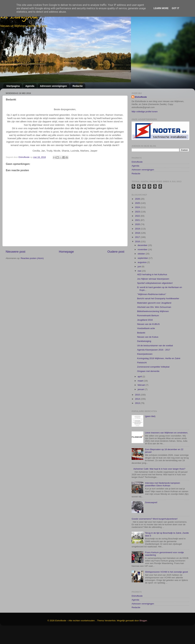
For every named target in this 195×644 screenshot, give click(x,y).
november (143, 249)
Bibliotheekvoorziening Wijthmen (153, 311)
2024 (138, 207)
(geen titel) (150, 416)
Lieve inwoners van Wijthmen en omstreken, (166, 433)
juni (140, 267)
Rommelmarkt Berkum (148, 316)
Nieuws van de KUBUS (148, 324)
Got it (175, 8)
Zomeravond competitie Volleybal (153, 367)
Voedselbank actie (146, 328)
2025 (138, 203)
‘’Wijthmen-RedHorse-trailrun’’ (152, 294)
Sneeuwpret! (151, 502)
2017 (138, 237)
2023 (138, 212)
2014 (138, 399)
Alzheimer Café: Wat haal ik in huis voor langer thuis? (159, 469)
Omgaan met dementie (148, 371)
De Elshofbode (19, 17)
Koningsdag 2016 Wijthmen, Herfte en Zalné (159, 358)
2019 (138, 229)
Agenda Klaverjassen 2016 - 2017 (154, 350)
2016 (138, 242)
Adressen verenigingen (53, 86)
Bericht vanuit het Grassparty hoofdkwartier (158, 298)
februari (142, 385)
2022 (138, 216)
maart (141, 381)
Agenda (30, 86)
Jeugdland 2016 (145, 320)
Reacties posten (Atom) (32, 258)
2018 (138, 233)
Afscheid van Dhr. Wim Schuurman (154, 307)
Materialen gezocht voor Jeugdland (154, 303)
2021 (138, 220)
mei (140, 271)
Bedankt (141, 333)
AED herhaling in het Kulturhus (152, 274)
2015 (138, 395)
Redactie (78, 86)
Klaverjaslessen (145, 354)
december (143, 245)
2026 (138, 199)
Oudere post (116, 252)
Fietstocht (142, 363)
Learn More (161, 8)
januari (141, 389)
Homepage (66, 252)
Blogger (143, 621)
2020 (138, 224)
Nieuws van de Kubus (148, 337)
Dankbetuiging (144, 341)
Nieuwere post (16, 252)
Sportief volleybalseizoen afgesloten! (155, 283)
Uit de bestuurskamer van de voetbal (155, 346)
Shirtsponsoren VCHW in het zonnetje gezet (166, 572)
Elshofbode (141, 97)
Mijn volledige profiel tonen (145, 112)
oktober (142, 254)
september (143, 258)
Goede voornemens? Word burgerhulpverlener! (155, 519)
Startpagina (13, 86)
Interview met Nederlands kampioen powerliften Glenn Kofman (162, 484)
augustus (142, 262)
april (140, 377)
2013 (138, 403)
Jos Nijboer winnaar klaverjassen (153, 279)
